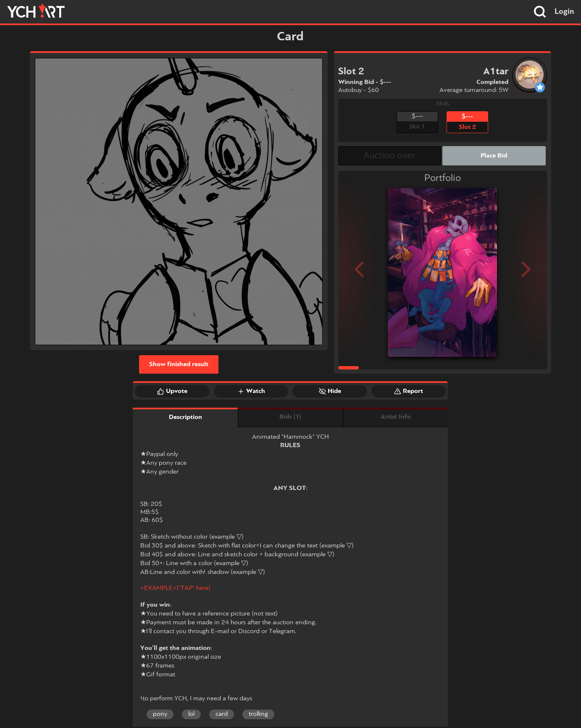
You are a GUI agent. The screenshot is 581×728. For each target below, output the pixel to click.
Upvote (172, 391)
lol (191, 714)
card (222, 714)
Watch (251, 391)
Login (564, 12)
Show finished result (179, 364)
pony (160, 714)
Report (409, 391)
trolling (258, 714)
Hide (330, 391)
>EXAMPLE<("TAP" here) (175, 588)
